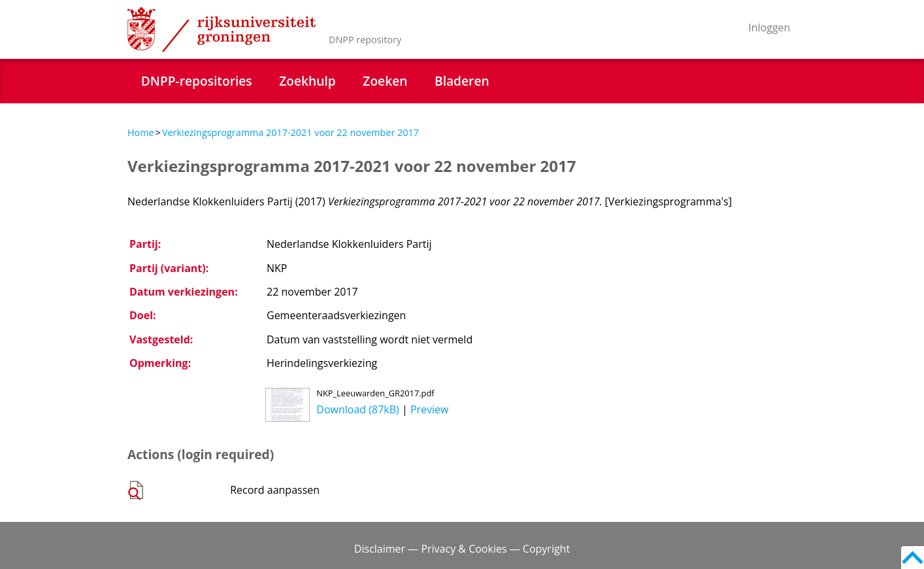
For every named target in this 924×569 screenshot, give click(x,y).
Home (141, 132)
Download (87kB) (357, 409)
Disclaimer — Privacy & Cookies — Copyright (462, 549)
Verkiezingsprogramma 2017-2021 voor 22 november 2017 (290, 132)
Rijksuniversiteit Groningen (222, 29)
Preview (430, 409)
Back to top (913, 558)
